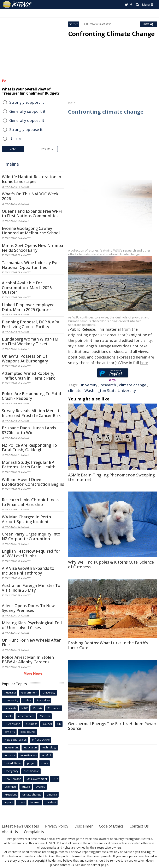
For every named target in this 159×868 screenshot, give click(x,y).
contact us (67, 865)
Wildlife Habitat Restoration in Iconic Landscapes (31, 179)
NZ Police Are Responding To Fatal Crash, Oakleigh (29, 448)
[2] (3, 856)
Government (29, 692)
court (22, 802)
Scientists (11, 787)
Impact (9, 802)
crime (45, 763)
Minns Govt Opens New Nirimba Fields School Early (33, 248)
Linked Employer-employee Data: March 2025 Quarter (28, 307)
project (31, 763)
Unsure (16, 139)
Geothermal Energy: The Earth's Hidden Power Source (112, 726)
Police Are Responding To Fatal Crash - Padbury (31, 396)
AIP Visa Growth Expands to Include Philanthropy (28, 571)
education (31, 747)
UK (59, 724)
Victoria (38, 708)
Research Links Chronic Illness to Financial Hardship (31, 502)
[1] (154, 851)
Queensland (12, 724)
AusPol (47, 755)
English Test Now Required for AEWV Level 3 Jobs (31, 554)
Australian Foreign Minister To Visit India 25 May (31, 588)
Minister (45, 716)
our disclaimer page (95, 865)
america (52, 794)
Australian (43, 700)
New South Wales (16, 740)
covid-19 (10, 732)
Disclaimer (86, 826)
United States (13, 763)
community (11, 700)
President (11, 794)
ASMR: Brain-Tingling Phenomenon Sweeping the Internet (111, 477)
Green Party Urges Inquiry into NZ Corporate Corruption (31, 536)
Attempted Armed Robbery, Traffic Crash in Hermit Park (28, 376)
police (28, 700)
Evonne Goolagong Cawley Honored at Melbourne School (31, 231)
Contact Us (12, 832)
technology (49, 747)
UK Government (37, 779)
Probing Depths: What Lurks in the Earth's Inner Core (108, 645)
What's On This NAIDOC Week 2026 (30, 196)
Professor (54, 708)
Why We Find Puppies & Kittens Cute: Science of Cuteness (111, 565)
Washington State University (110, 391)
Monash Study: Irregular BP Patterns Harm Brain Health (29, 465)
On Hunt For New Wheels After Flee (31, 643)
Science (74, 24)
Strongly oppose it (26, 129)
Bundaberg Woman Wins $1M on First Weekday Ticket (30, 341)
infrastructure (41, 740)
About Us (36, 832)
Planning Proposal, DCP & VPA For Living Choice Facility (31, 324)
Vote (13, 149)
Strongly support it (27, 102)
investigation (29, 755)
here (144, 363)
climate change (133, 385)
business (32, 724)
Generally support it (27, 111)
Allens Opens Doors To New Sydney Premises (28, 608)
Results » (47, 149)
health (9, 716)
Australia (10, 692)
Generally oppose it (27, 120)
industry (10, 755)
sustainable (31, 771)
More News (33, 673)
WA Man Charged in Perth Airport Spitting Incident (26, 519)
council (47, 724)
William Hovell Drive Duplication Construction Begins (33, 482)
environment (26, 716)
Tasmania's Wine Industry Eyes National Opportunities (31, 265)
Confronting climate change (106, 112)
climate (75, 391)
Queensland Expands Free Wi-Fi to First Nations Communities (32, 214)
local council (28, 732)
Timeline (10, 164)
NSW (25, 708)
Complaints (61, 832)
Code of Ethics (115, 826)
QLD (55, 779)
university (89, 385)
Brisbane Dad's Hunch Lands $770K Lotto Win (29, 430)
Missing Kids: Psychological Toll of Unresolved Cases (32, 625)
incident (51, 802)
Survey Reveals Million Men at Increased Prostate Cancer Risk (31, 413)
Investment (12, 747)
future (26, 787)
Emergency (11, 771)
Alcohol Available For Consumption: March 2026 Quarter (27, 288)
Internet (35, 802)
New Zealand (13, 779)
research (108, 385)
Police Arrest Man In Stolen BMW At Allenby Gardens (28, 660)
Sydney (40, 787)
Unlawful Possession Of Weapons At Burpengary (25, 359)
